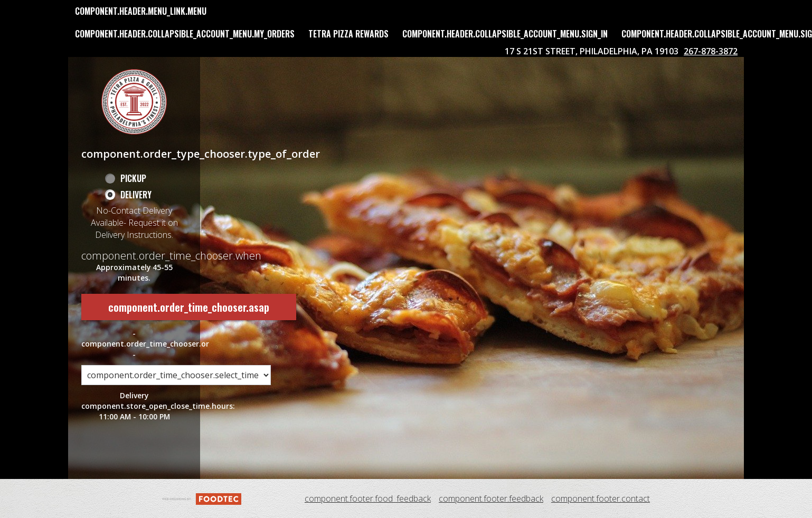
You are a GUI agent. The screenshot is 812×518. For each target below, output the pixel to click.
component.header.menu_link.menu (141, 11)
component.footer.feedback (491, 498)
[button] (134, 102)
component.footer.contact (601, 498)
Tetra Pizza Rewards (348, 34)
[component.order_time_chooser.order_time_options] (176, 375)
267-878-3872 (711, 51)
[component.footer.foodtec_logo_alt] (202, 498)
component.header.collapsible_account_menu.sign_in (505, 34)
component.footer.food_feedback (368, 498)
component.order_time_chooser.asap (189, 307)
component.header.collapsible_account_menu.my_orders (185, 34)
